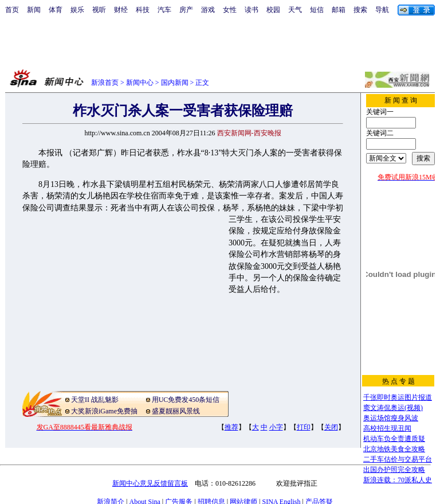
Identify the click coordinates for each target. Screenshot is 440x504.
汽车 (164, 10)
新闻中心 (140, 83)
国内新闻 (175, 83)
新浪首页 (105, 83)
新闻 (34, 10)
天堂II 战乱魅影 (95, 400)
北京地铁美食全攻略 (394, 449)
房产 (186, 10)
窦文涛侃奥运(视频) (393, 408)
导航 (382, 10)
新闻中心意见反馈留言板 (150, 483)
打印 (304, 427)
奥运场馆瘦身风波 (391, 418)
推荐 (231, 427)
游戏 (208, 10)
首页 (12, 10)
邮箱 (339, 10)
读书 (252, 10)
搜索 (360, 10)
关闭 (331, 427)
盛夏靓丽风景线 (176, 411)
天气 (295, 10)
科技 (143, 10)
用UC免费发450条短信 (186, 400)
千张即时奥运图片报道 (398, 397)
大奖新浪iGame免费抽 (104, 411)
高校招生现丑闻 (387, 428)
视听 (99, 10)
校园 (273, 10)
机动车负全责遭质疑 (394, 439)
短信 (317, 10)
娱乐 (77, 10)
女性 (230, 10)
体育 (56, 10)
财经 (121, 10)
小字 (276, 427)
